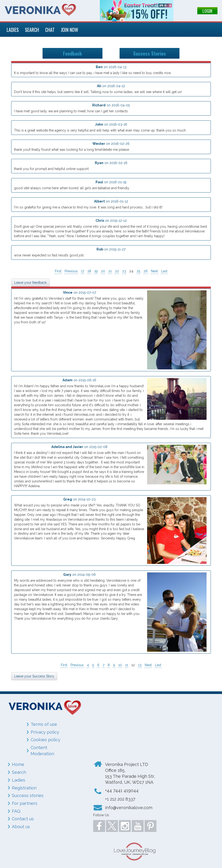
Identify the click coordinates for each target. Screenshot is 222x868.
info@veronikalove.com (129, 808)
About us (21, 827)
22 (117, 271)
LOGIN (207, 11)
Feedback (72, 53)
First (58, 271)
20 (103, 271)
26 (146, 271)
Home (18, 764)
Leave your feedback (30, 283)
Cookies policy (46, 740)
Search (19, 772)
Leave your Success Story (34, 676)
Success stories (28, 795)
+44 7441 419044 (122, 790)
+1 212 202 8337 (120, 799)
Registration (24, 788)
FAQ (16, 811)
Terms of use (44, 724)
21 (110, 271)
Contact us (23, 819)
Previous (71, 271)
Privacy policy (45, 732)
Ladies (19, 780)
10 (120, 665)
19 (96, 271)
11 (127, 665)
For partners (25, 803)
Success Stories (150, 53)
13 (140, 665)
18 (89, 271)
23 (124, 271)
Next (154, 271)
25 (138, 271)
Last (164, 271)
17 (83, 271)
